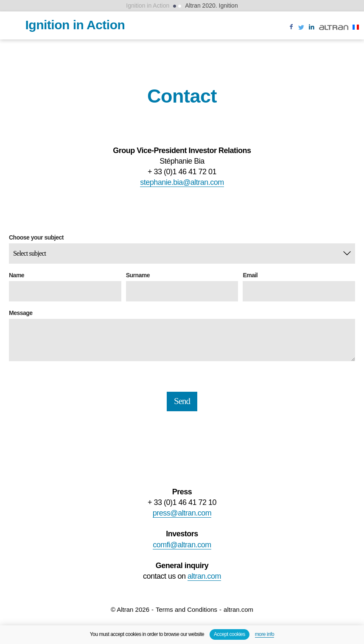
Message (21, 313)
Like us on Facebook (291, 32)
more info (265, 634)
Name (17, 275)
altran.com (204, 576)
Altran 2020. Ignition (211, 6)
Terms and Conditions (186, 609)
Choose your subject (36, 238)
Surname (138, 275)
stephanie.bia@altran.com (182, 182)
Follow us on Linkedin (311, 32)
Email (250, 275)
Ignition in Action (148, 6)
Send (182, 401)
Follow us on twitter (301, 32)
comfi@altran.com (182, 545)
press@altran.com (182, 513)
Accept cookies (230, 634)
